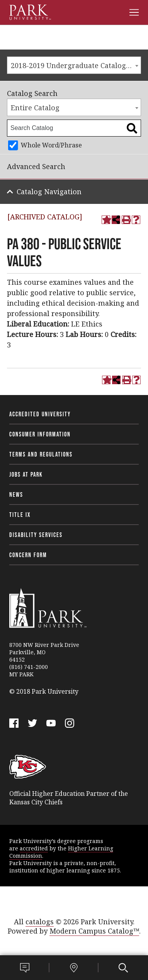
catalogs (40, 922)
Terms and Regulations (41, 454)
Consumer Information (40, 434)
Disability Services (36, 535)
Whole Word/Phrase (51, 145)
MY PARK (21, 674)
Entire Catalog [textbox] (35, 108)
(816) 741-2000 (29, 667)
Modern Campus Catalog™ (94, 931)
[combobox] (74, 65)
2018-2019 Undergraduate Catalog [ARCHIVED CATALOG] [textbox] (76, 65)
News (16, 494)
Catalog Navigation (49, 192)
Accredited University (40, 414)
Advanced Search (36, 166)
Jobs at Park (26, 474)
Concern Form (28, 555)
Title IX (20, 515)
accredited (34, 848)
